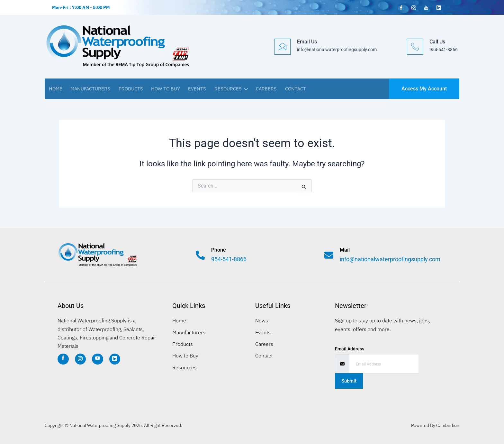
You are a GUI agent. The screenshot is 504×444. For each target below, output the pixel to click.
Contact (292, 89)
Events (195, 89)
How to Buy (164, 89)
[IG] (81, 359)
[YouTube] (426, 7)
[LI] (115, 359)
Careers (263, 89)
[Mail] (329, 255)
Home (55, 89)
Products (130, 89)
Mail (345, 250)
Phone (219, 250)
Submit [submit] (349, 381)
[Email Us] (283, 47)
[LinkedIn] (438, 7)
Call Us (437, 42)
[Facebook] (401, 7)
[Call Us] (415, 47)
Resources (229, 89)
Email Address (350, 349)
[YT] (98, 359)
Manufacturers (90, 89)
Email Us (307, 42)
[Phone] (201, 255)
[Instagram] (413, 7)
